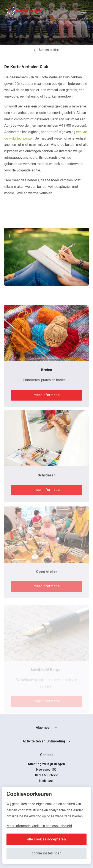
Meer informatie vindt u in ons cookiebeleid (39, 826)
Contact (46, 755)
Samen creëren (50, 50)
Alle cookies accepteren (46, 839)
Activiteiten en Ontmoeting (44, 741)
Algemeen (44, 728)
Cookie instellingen (47, 853)
